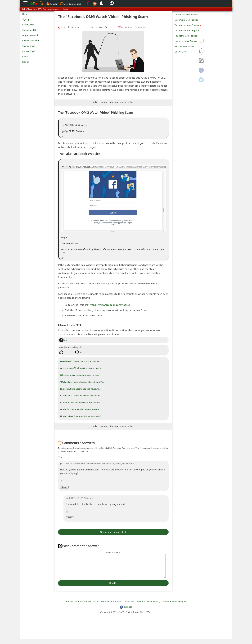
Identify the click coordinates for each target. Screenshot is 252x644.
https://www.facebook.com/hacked (110, 305)
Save (63, 340)
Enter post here (113, 552)
